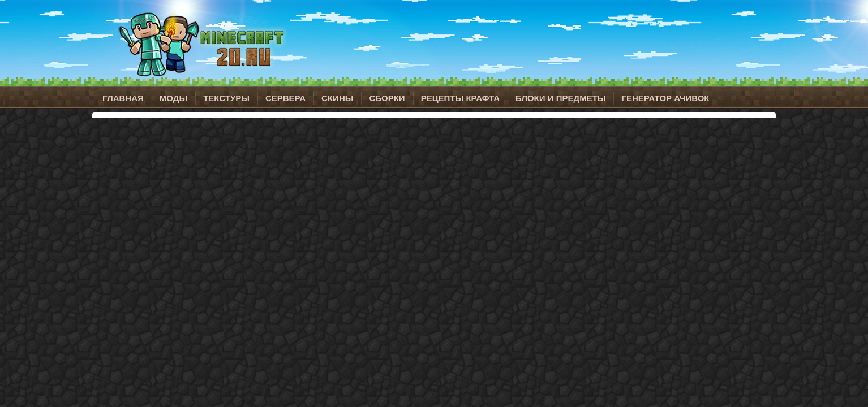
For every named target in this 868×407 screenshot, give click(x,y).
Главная (123, 98)
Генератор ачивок (665, 98)
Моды (173, 98)
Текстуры (226, 98)
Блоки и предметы (560, 98)
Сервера (285, 98)
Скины (337, 98)
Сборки (387, 98)
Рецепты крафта (460, 98)
